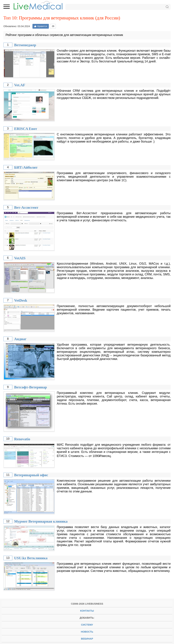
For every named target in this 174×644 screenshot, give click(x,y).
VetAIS (20, 258)
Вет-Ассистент (26, 208)
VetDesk (21, 300)
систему (87, 625)
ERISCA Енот (26, 129)
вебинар (87, 639)
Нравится (40, 26)
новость (87, 632)
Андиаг (20, 339)
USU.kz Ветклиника (31, 558)
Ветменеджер (25, 45)
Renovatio (22, 439)
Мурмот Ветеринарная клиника (41, 521)
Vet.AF (20, 85)
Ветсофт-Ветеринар (31, 387)
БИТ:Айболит (26, 167)
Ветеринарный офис (31, 475)
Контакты (87, 611)
